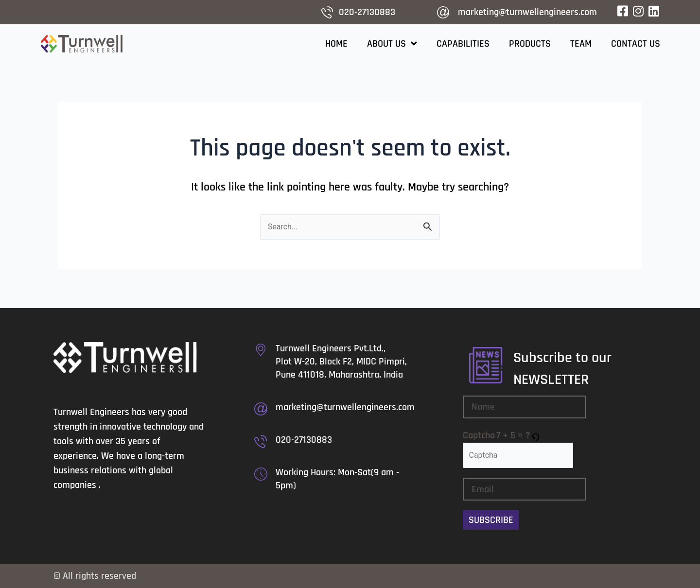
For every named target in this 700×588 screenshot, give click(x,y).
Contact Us (636, 44)
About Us (392, 44)
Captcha (479, 435)
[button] (536, 435)
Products (530, 44)
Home (336, 44)
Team (581, 44)
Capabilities (463, 44)
